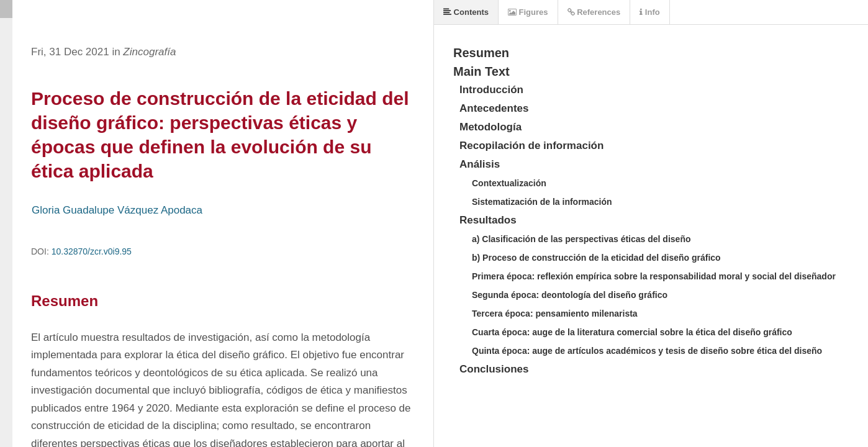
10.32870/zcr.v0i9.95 (92, 251)
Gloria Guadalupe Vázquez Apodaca (117, 210)
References (594, 12)
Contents (466, 12)
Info (649, 12)
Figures (528, 12)
